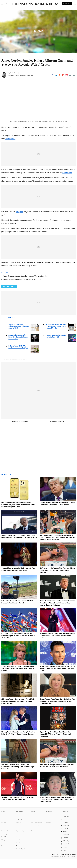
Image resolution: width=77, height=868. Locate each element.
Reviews (4, 855)
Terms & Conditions (36, 831)
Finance (18, 837)
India (47, 828)
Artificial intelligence (22, 843)
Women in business (22, 846)
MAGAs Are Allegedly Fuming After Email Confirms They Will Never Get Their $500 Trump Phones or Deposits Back (18, 514)
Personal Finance (6, 840)
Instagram (20, 221)
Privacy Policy (35, 834)
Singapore (49, 831)
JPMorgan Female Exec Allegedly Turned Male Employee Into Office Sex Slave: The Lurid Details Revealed (18, 710)
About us (34, 825)
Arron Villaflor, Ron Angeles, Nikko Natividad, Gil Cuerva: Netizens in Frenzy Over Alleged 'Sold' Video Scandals (57, 809)
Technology (5, 843)
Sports (3, 852)
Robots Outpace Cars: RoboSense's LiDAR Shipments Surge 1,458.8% (19, 335)
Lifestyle (4, 849)
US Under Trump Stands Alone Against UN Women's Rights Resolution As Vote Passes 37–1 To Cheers (19, 645)
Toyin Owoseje (15, 73)
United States (50, 837)
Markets (4, 831)
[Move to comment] (74, 75)
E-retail (18, 825)
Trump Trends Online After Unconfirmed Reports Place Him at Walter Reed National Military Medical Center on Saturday (57, 612)
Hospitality (19, 828)
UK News (4, 828)
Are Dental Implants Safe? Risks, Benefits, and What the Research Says (18, 346)
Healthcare (19, 831)
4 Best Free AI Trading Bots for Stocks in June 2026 (56, 345)
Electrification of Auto (22, 834)
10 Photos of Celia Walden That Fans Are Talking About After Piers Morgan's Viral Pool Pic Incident (57, 579)
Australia (48, 825)
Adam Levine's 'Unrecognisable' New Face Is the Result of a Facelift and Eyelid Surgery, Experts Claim (57, 677)
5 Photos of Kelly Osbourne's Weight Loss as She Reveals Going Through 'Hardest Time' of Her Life (18, 677)
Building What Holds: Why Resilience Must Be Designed (18, 356)
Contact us (34, 828)
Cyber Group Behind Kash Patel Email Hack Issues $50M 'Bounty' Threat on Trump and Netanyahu (56, 743)
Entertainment (5, 846)
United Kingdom (50, 834)
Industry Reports (21, 858)
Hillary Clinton (10, 148)
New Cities (19, 852)
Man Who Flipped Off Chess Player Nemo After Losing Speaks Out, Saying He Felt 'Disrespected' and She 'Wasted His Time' (58, 546)
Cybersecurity (20, 840)
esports (18, 849)
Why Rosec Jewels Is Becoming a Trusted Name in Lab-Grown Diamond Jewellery (56, 335)
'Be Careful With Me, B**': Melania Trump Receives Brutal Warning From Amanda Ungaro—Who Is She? (19, 776)
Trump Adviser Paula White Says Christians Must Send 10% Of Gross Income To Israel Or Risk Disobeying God (58, 710)
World (3, 825)
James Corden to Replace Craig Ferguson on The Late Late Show (26, 285)
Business (4, 834)
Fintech (18, 855)
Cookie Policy (35, 837)
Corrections (34, 840)
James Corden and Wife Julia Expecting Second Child (22, 289)
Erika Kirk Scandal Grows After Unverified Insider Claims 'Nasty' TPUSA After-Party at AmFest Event (58, 645)
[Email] (70, 75)
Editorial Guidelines (57, 431)
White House (67, 182)
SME (3, 837)
